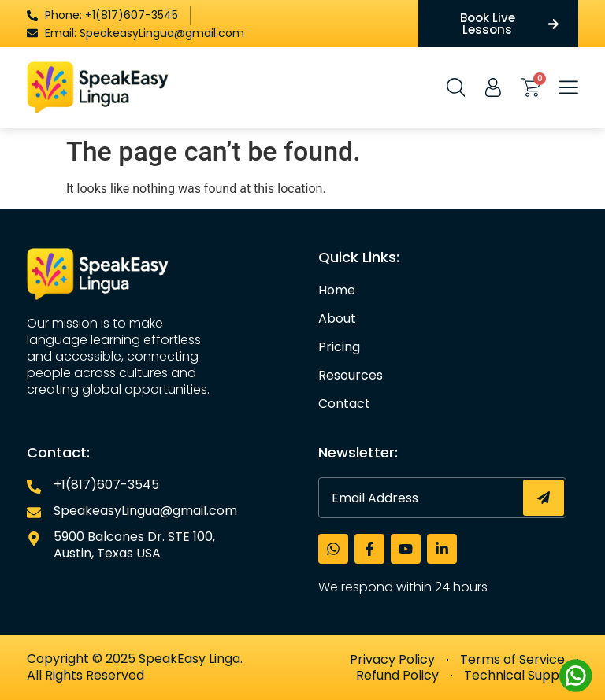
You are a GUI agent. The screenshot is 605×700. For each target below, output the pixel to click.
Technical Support (521, 676)
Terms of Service (512, 660)
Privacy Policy (392, 660)
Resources (351, 376)
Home (337, 291)
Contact (344, 404)
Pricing (339, 347)
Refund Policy (397, 676)
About (337, 319)
